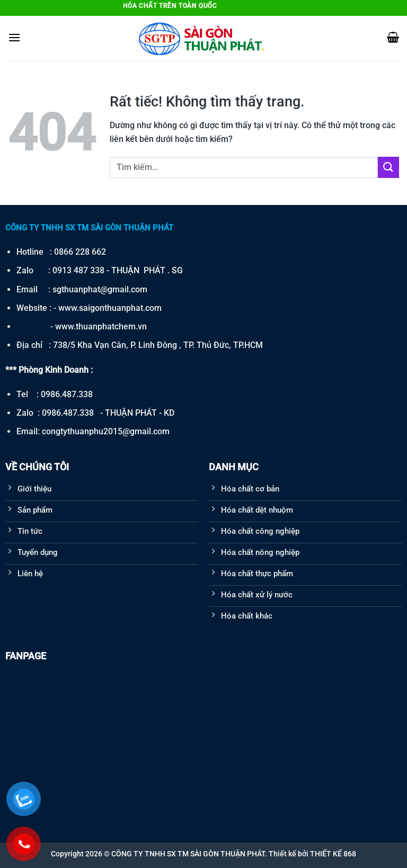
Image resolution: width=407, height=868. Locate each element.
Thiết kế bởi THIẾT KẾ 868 (312, 854)
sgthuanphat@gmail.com (100, 289)
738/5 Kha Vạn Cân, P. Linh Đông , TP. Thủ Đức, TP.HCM (158, 345)
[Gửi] (388, 167)
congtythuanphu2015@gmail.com (106, 431)
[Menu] (14, 37)
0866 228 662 (80, 252)
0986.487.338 (67, 394)
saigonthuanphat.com (120, 308)
